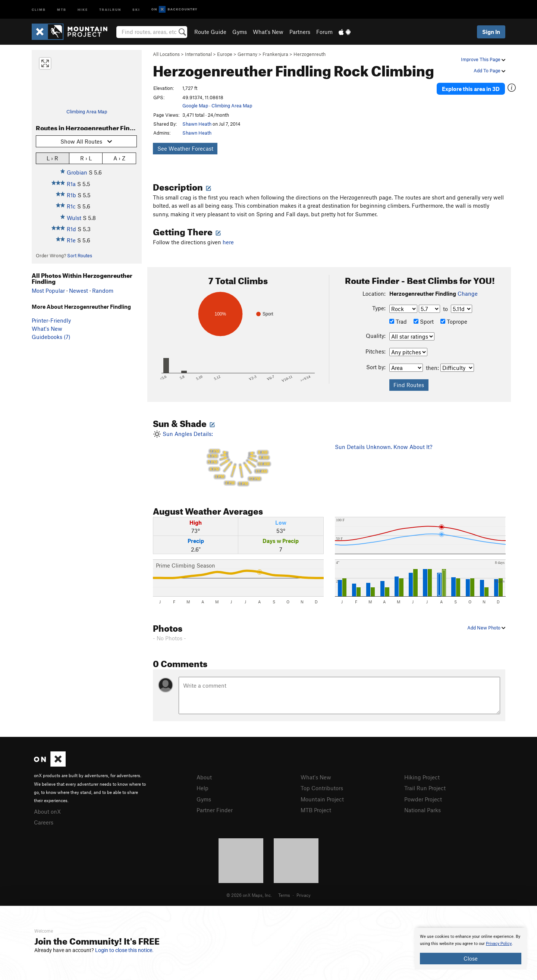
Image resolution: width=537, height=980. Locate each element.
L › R (52, 158)
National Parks (423, 810)
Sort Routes (80, 255)
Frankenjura (275, 54)
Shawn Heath (197, 124)
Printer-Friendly (51, 320)
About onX (47, 811)
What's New (268, 32)
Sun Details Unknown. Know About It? (384, 447)
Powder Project (423, 799)
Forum (324, 32)
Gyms (240, 32)
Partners (300, 32)
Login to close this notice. (124, 950)
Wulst (74, 218)
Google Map (195, 106)
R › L (86, 158)
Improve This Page (483, 59)
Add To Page (489, 70)
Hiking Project (422, 777)
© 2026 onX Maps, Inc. (249, 895)
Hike (83, 9)
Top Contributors (322, 788)
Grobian (77, 172)
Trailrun (110, 9)
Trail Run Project (425, 788)
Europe (225, 54)
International (198, 54)
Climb (39, 9)
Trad (398, 321)
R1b (71, 195)
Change (468, 293)
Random (103, 290)
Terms (284, 895)
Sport (424, 321)
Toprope (454, 321)
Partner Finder (215, 810)
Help (202, 788)
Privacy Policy (499, 944)
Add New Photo (486, 628)
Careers (44, 822)
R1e (71, 240)
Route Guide (210, 32)
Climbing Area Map (87, 111)
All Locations (166, 54)
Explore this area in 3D (471, 89)
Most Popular (48, 290)
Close (471, 958)
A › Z (119, 158)
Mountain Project (322, 799)
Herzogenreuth (310, 54)
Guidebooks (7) (51, 337)
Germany (247, 54)
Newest (78, 290)
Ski (136, 9)
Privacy (304, 895)
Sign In (491, 32)
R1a (71, 184)
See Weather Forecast (185, 148)
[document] (471, 949)
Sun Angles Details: (238, 460)
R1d (71, 229)
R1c (71, 206)
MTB (62, 9)
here (228, 242)
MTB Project (316, 810)
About (204, 777)
